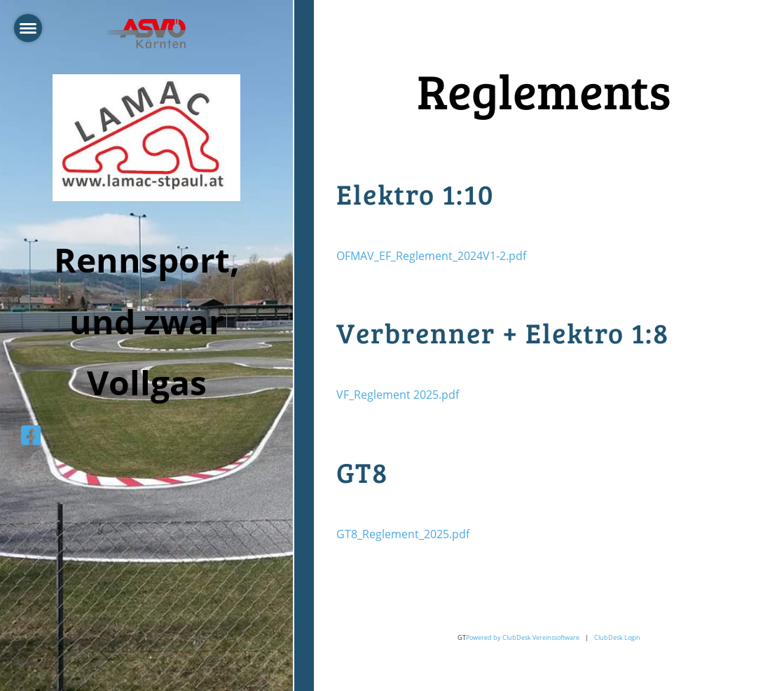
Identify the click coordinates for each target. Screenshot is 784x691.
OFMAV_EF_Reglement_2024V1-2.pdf (431, 256)
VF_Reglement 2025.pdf (398, 395)
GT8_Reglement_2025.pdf (403, 534)
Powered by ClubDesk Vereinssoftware (523, 637)
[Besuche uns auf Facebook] (31, 435)
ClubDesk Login (617, 637)
